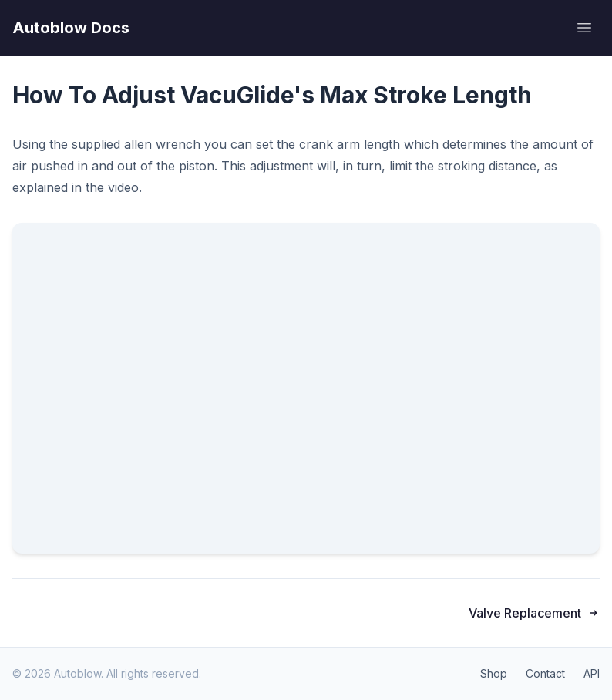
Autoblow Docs (71, 28)
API (592, 673)
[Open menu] (584, 28)
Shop (494, 673)
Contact (545, 673)
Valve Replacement (534, 613)
